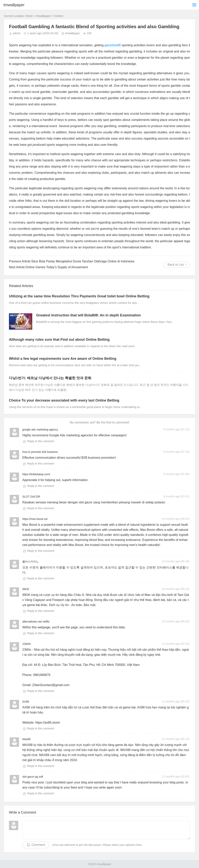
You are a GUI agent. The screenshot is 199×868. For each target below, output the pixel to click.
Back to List (176, 265)
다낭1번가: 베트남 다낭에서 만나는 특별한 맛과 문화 (50, 378)
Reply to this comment (41, 441)
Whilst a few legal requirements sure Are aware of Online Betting (63, 359)
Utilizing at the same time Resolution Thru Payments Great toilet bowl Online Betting (79, 296)
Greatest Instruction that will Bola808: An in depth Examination (88, 315)
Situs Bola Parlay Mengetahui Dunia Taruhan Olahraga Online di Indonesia (83, 261)
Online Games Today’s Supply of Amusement (57, 267)
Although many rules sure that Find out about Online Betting (59, 340)
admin (17, 33)
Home (29, 16)
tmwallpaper (14, 5)
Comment (38, 845)
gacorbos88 (113, 45)
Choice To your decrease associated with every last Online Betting (64, 400)
